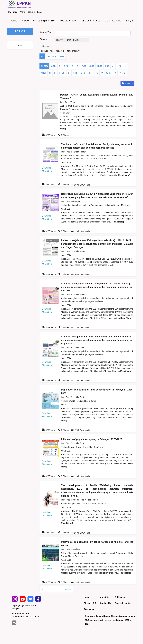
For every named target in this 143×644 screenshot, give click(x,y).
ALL (20, 45)
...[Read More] (123, 175)
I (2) (107, 66)
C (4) (66, 66)
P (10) (62, 73)
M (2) (43, 73)
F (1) (84, 66)
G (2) (92, 66)
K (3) (119, 66)
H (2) (100, 66)
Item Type (52, 56)
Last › (68, 589)
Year (62, 56)
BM (10, 12)
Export (127, 83)
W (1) (109, 73)
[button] (46, 46)
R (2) (75, 73)
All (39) (44, 66)
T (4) (91, 73)
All (42, 56)
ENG (15, 12)
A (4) (53, 66)
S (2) (83, 73)
